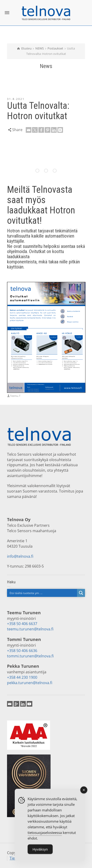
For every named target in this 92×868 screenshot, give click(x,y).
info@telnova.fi (20, 556)
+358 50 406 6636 (22, 651)
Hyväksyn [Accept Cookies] (40, 851)
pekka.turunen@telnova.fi (30, 683)
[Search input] (42, 593)
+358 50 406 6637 (22, 624)
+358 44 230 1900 (22, 677)
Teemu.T (15, 396)
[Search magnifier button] (81, 593)
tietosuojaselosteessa (45, 834)
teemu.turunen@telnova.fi (30, 629)
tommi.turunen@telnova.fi (30, 656)
